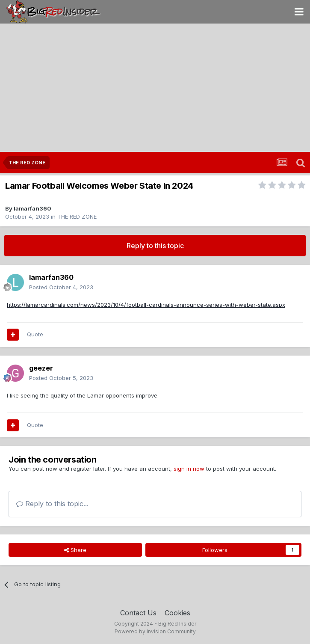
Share (75, 550)
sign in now (189, 469)
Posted (61, 287)
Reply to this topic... (52, 504)
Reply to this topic (155, 246)
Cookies (177, 613)
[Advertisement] (155, 88)
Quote (35, 334)
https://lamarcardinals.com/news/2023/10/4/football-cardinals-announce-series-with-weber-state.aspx (146, 305)
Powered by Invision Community (155, 631)
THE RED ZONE (77, 217)
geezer (41, 368)
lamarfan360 (32, 208)
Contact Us (138, 613)
